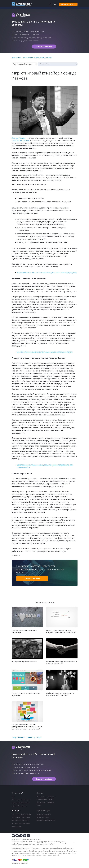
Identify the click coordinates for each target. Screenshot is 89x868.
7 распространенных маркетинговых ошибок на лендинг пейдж (45, 352)
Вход (55, 4)
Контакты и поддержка (45, 802)
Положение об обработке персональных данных (46, 798)
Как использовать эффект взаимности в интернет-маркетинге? (62, 663)
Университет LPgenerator (21, 800)
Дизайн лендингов (43, 817)
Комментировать (32, 578)
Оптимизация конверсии (46, 820)
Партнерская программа (21, 823)
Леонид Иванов (19, 138)
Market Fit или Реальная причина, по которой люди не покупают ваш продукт (62, 631)
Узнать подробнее (44, 47)
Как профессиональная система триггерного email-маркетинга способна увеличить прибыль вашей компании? (27, 727)
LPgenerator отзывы (19, 806)
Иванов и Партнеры (21, 141)
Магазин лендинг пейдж (21, 820)
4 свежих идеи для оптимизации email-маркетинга (26, 694)
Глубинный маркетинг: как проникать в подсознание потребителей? (61, 694)
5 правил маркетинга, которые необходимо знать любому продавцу (47, 273)
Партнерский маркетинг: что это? (24, 662)
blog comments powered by (27, 737)
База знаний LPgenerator (21, 803)
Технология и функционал (21, 814)
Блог (13, 797)
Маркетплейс (17, 826)
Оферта (40, 805)
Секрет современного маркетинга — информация (25, 631)
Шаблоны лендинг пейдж (21, 817)
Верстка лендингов (44, 814)
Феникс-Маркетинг (31, 843)
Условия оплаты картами (20, 863)
